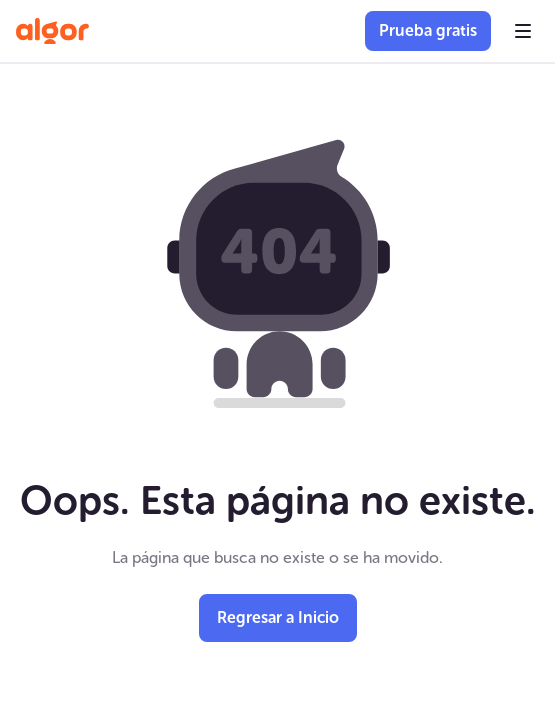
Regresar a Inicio (278, 617)
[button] (523, 31)
